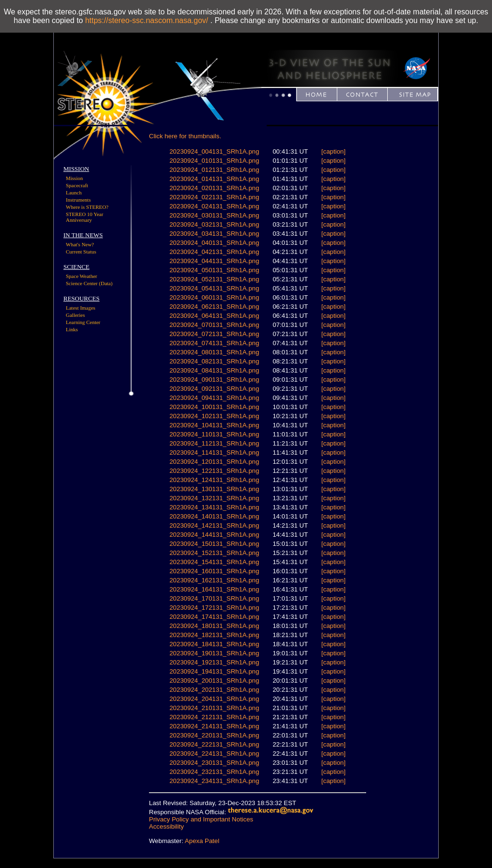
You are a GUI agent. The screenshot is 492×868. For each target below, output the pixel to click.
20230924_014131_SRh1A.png (215, 179)
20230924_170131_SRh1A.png (215, 598)
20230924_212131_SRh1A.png (215, 717)
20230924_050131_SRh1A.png (215, 270)
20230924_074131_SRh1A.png (215, 343)
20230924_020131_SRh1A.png (215, 188)
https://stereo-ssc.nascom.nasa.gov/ (147, 20)
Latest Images (80, 308)
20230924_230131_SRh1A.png (215, 763)
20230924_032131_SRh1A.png (215, 224)
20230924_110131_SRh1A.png (215, 434)
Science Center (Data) (89, 283)
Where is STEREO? (87, 207)
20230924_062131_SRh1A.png (215, 307)
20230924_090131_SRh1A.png (215, 380)
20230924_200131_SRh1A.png (215, 681)
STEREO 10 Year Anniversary (85, 217)
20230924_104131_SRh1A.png (215, 425)
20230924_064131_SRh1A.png (215, 316)
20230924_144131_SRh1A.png (215, 535)
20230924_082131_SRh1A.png (215, 361)
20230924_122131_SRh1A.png (215, 471)
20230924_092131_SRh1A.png (215, 389)
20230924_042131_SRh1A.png (215, 252)
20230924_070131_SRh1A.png (215, 325)
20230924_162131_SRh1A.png (215, 580)
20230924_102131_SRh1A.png (215, 416)
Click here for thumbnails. (185, 136)
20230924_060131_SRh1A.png (215, 297)
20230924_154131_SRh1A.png (215, 562)
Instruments (78, 200)
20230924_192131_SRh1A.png (215, 662)
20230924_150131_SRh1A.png (215, 544)
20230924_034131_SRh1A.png (215, 234)
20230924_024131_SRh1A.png (215, 206)
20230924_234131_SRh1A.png (215, 781)
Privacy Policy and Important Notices (201, 819)
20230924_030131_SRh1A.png (215, 215)
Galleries (75, 315)
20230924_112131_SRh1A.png (215, 443)
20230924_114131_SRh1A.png (215, 452)
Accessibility (166, 826)
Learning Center (83, 322)
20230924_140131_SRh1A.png (215, 516)
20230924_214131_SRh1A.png (215, 726)
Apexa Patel (202, 841)
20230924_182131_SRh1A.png (215, 635)
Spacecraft (77, 185)
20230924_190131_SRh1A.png (215, 653)
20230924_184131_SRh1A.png (215, 644)
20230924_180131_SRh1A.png (215, 626)
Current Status (81, 252)
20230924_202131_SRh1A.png (215, 690)
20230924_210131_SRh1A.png (215, 708)
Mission (74, 178)
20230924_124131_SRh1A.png (215, 480)
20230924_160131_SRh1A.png (215, 571)
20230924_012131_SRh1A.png (215, 170)
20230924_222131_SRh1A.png (215, 744)
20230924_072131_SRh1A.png (215, 334)
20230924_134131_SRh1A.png (215, 507)
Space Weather (81, 276)
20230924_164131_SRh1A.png (215, 589)
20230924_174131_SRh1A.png (215, 617)
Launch (74, 193)
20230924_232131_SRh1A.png (215, 772)
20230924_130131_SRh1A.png (215, 489)
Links (72, 329)
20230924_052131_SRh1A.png (215, 279)
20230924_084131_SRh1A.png (215, 370)
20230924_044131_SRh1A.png (215, 261)
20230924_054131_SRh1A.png (215, 288)
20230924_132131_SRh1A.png (215, 498)
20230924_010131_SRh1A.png (215, 161)
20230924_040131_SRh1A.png (215, 243)
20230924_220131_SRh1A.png (215, 735)
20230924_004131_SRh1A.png (215, 151)
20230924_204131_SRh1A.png (215, 699)
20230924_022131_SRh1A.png (215, 197)
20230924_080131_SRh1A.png (215, 352)
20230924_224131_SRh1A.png (215, 753)
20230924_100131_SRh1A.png (215, 407)
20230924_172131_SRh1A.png (215, 608)
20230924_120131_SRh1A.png (215, 462)
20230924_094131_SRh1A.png (215, 398)
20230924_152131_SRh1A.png (215, 553)
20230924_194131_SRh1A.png (215, 671)
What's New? (80, 244)
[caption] (333, 151)
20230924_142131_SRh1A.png (215, 525)
